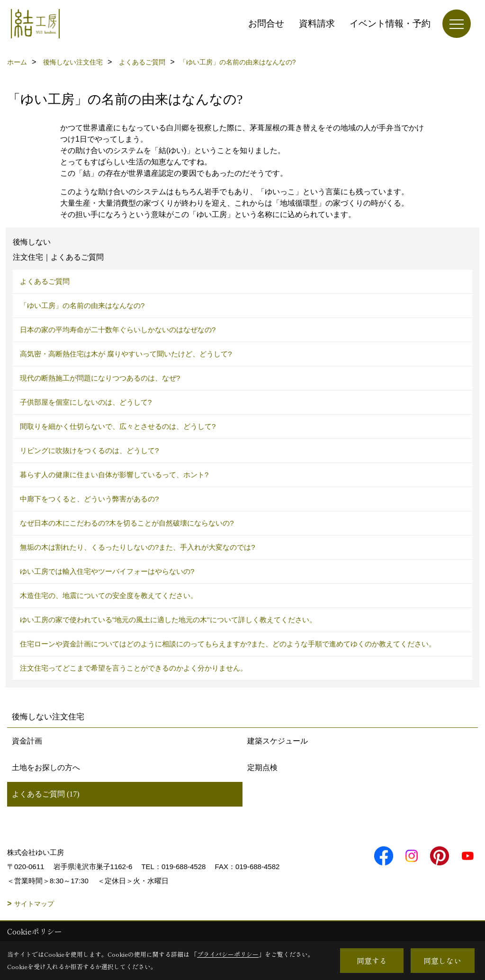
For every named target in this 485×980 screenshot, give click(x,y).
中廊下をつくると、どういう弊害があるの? (89, 499)
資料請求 (317, 23)
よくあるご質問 (45, 281)
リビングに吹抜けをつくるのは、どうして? (89, 450)
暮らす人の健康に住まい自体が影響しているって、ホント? (114, 475)
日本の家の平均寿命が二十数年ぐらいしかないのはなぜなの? (118, 330)
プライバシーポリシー (228, 954)
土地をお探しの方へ (46, 767)
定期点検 (262, 767)
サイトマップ (34, 904)
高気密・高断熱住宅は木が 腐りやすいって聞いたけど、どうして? (126, 354)
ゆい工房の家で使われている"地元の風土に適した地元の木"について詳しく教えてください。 (168, 620)
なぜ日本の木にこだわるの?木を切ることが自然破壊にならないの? (127, 523)
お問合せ (266, 23)
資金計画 (27, 741)
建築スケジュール (278, 741)
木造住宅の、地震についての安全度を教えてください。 (109, 595)
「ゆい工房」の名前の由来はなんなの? (82, 305)
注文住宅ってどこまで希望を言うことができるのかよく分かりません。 (134, 668)
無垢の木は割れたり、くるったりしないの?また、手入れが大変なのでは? (138, 547)
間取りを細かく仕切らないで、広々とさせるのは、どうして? (118, 426)
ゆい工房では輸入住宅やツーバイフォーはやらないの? (107, 571)
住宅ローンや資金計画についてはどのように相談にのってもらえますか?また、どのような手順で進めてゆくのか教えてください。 (228, 644)
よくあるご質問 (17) (46, 794)
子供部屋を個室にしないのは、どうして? (86, 402)
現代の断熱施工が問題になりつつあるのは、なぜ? (100, 378)
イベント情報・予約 (390, 23)
